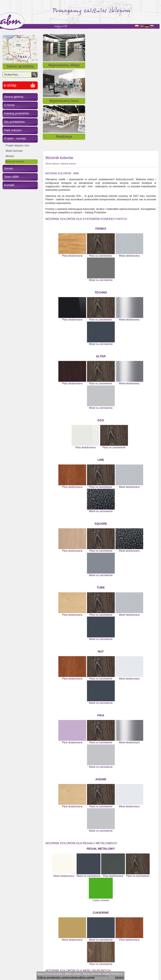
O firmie (9, 105)
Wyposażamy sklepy (61, 69)
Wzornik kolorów (15, 162)
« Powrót (50, 963)
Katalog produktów (17, 113)
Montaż (10, 156)
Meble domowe (14, 151)
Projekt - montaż (15, 138)
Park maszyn (13, 130)
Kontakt (9, 185)
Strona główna (14, 97)
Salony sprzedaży (20, 66)
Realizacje (140, 69)
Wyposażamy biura (101, 69)
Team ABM (11, 177)
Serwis (9, 168)
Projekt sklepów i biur (18, 145)
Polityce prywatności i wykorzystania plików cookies (66, 977)
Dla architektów (14, 122)
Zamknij (119, 977)
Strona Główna (52, 87)
